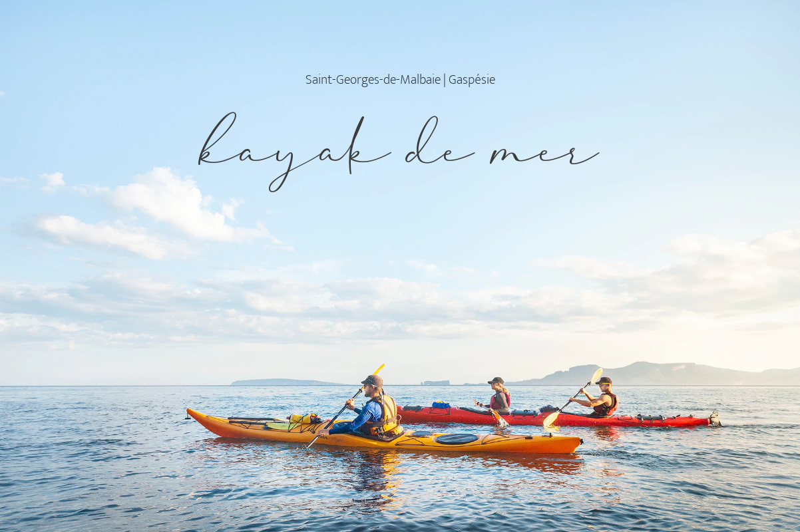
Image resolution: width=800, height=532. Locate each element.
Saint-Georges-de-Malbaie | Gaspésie (400, 80)
